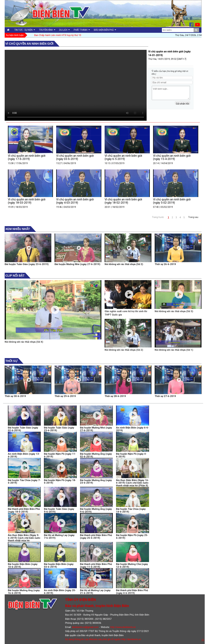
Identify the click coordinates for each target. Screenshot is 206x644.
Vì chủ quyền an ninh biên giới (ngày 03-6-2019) (75, 157)
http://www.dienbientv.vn (123, 627)
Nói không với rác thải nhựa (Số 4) (24, 342)
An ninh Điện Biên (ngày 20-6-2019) (60, 592)
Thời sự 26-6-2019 (165, 264)
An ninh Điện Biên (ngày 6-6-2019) (132, 429)
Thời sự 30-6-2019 (15, 396)
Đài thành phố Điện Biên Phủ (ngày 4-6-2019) (132, 592)
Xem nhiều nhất (18, 229)
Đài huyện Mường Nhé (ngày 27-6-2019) (77, 264)
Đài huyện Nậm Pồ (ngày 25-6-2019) (132, 537)
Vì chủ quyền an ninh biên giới (29, 44)
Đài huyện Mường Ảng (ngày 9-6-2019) (96, 510)
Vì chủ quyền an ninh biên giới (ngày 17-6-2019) (27, 157)
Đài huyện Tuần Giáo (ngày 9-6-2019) (59, 510)
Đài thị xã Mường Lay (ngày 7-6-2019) (59, 537)
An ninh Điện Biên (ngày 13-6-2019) (24, 455)
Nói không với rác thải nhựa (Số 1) (174, 350)
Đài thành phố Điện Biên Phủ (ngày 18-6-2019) (24, 510)
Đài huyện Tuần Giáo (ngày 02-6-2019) (23, 429)
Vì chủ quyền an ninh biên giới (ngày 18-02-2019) (123, 201)
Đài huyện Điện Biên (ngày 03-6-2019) (59, 565)
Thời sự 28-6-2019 (115, 396)
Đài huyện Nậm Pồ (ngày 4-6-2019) (131, 455)
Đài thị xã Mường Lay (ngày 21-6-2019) (95, 592)
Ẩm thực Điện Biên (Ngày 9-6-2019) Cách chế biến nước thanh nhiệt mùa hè (24, 538)
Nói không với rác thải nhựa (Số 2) (124, 264)
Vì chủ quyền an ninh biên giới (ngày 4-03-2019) (75, 201)
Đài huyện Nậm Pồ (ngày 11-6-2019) (60, 455)
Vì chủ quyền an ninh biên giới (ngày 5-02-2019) (172, 201)
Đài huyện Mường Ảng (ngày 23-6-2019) (96, 482)
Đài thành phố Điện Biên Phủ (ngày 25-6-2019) (96, 537)
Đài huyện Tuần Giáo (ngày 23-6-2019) (27, 264)
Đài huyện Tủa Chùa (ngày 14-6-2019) (131, 510)
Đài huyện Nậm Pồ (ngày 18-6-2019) (60, 482)
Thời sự (11, 361)
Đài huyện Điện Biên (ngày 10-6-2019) (23, 565)
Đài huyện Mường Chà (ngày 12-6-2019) (132, 565)
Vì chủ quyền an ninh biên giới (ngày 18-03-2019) (27, 201)
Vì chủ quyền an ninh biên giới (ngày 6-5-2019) (123, 157)
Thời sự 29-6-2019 (65, 396)
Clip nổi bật (15, 276)
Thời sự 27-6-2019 (165, 396)
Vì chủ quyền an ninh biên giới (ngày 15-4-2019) (172, 157)
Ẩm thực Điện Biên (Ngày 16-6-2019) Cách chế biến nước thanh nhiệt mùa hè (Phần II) (132, 483)
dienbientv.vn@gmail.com (85, 627)
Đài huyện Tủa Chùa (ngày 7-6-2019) (24, 482)
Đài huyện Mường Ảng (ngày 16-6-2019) (24, 592)
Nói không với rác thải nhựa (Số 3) (174, 311)
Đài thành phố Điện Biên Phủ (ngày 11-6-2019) (96, 565)
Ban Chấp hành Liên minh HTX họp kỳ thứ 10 (58, 35)
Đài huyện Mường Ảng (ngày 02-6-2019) (96, 455)
